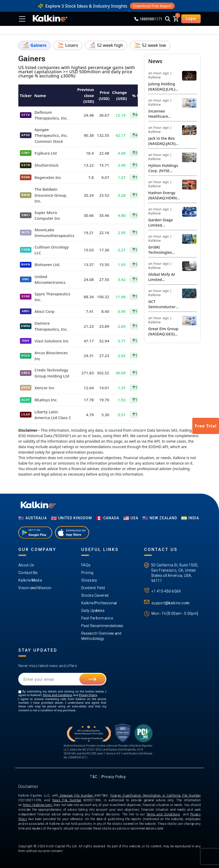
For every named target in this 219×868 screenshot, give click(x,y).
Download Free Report (152, 6)
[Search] (168, 19)
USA (131, 518)
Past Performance (97, 618)
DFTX (26, 115)
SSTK (26, 165)
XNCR (26, 388)
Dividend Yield (93, 588)
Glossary (89, 580)
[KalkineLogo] (50, 19)
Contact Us (28, 573)
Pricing (87, 573)
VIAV (26, 341)
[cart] (176, 19)
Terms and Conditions (58, 695)
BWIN (26, 195)
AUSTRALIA (33, 518)
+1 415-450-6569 (166, 591)
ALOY (26, 400)
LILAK (26, 415)
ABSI (26, 311)
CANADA (108, 518)
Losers (68, 45)
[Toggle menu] (23, 19)
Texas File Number (67, 800)
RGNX (26, 177)
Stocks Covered (95, 595)
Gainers (34, 45)
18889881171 (148, 19)
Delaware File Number (76, 796)
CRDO (26, 373)
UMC (26, 279)
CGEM (26, 250)
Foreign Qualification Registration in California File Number (155, 796)
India (190, 518)
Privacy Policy (88, 695)
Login (191, 19)
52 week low (150, 45)
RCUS (26, 356)
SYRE (26, 297)
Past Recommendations (102, 626)
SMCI (26, 215)
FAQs (86, 565)
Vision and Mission (35, 588)
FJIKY (26, 153)
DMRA (26, 326)
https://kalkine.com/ (38, 805)
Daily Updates (93, 611)
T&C (94, 777)
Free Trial (206, 426)
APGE (26, 135)
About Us (26, 565)
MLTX (26, 232)
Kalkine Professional (99, 603)
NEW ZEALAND (160, 518)
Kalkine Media (30, 580)
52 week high (106, 45)
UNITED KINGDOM (72, 518)
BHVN (26, 265)
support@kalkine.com (170, 603)
